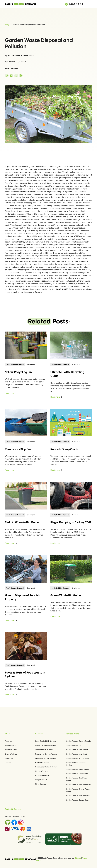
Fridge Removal (41, 780)
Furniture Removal (42, 775)
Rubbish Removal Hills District (77, 750)
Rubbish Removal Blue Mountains (78, 796)
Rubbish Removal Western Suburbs (78, 785)
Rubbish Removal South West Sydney (76, 779)
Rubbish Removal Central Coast (77, 800)
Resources (9, 758)
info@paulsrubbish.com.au (15, 816)
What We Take (10, 745)
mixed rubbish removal (15, 292)
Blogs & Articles (11, 754)
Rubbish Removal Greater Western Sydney (78, 790)
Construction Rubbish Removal (47, 767)
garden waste (40, 281)
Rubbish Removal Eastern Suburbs (78, 741)
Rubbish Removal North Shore (77, 774)
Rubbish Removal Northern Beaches (76, 764)
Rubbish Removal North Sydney (77, 758)
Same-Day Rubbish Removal (46, 741)
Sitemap (78, 858)
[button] (90, 4)
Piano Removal (41, 784)
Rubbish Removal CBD (74, 745)
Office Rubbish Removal (44, 750)
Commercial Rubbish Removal (46, 754)
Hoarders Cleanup (42, 763)
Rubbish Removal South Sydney (77, 769)
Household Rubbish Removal (46, 745)
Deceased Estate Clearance (46, 758)
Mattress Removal (42, 771)
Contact (8, 763)
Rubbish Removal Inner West (76, 754)
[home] (21, 4)
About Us (8, 741)
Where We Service (12, 750)
